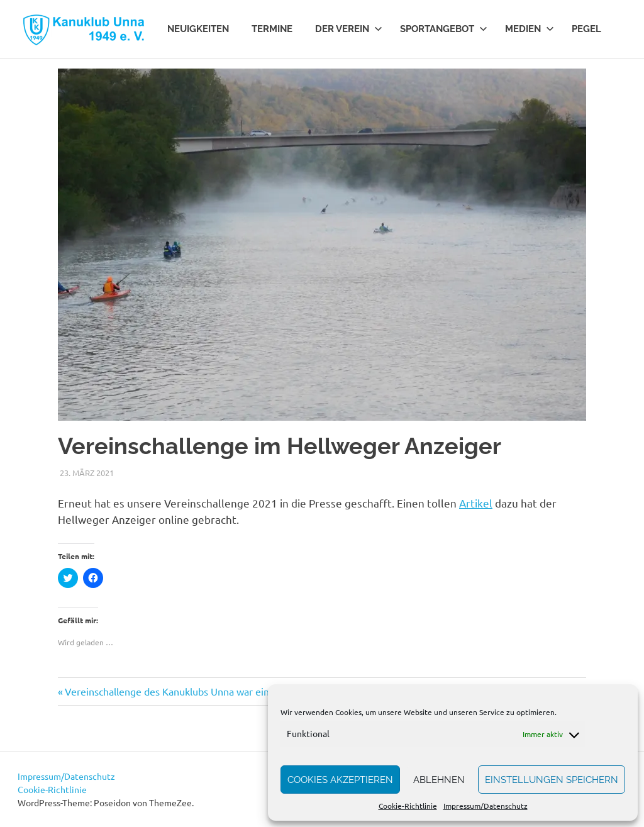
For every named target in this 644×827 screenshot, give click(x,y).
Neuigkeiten (198, 29)
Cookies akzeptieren (340, 780)
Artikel (476, 503)
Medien (530, 29)
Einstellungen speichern (552, 780)
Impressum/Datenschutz (486, 806)
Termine (272, 29)
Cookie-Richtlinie (408, 806)
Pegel (586, 29)
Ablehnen (439, 780)
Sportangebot (444, 29)
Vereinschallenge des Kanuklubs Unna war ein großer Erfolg (198, 691)
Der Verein (349, 29)
